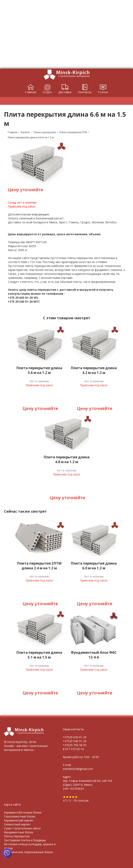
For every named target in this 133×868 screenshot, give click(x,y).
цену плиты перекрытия (38, 290)
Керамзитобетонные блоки (23, 812)
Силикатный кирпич (17, 824)
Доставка (65, 92)
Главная (31, 92)
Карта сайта (12, 804)
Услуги (47, 92)
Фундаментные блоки (19, 832)
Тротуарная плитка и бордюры (25, 840)
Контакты (85, 92)
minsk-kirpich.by (17, 742)
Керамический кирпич (19, 820)
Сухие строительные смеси (22, 828)
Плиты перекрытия (17, 836)
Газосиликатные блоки (20, 816)
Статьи (103, 92)
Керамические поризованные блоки (28, 852)
